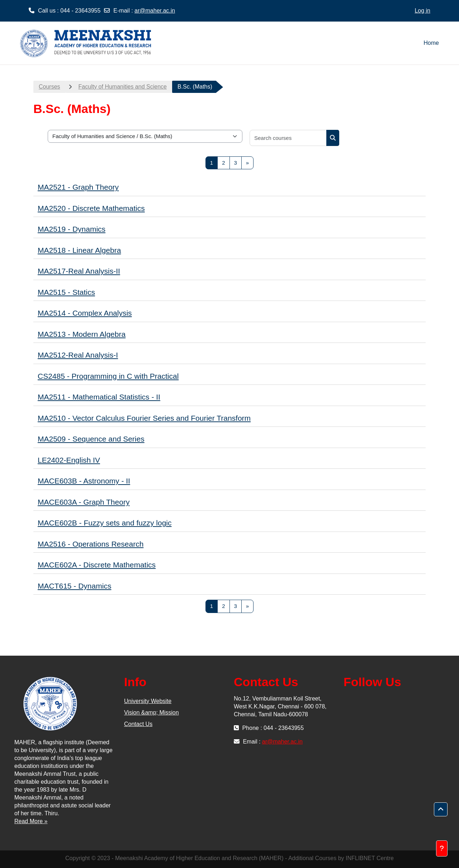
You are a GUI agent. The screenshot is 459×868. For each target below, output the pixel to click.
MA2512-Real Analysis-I (78, 355)
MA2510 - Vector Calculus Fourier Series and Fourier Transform (144, 418)
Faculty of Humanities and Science (123, 87)
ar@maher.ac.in (155, 11)
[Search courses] (288, 138)
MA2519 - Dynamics (72, 229)
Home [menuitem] (431, 43)
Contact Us (138, 724)
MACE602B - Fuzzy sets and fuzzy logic (105, 523)
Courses (49, 87)
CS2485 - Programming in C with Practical (108, 376)
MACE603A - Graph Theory (84, 502)
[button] (441, 810)
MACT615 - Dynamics (74, 586)
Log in (422, 11)
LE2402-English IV (69, 460)
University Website (148, 701)
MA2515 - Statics (66, 292)
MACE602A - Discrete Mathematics (97, 565)
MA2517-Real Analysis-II (79, 271)
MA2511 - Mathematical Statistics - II (99, 397)
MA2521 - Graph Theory (78, 187)
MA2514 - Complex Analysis (85, 313)
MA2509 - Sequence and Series (91, 439)
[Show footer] (442, 848)
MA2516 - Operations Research (91, 544)
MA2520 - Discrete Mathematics (91, 208)
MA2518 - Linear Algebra (79, 250)
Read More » (31, 821)
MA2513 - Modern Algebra (82, 334)
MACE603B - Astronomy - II (84, 481)
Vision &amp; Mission (152, 713)
